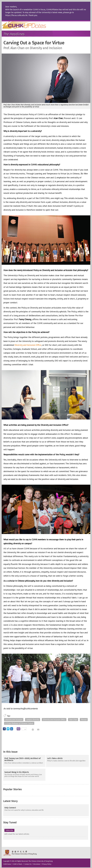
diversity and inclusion (14, 720)
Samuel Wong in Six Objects (17, 772)
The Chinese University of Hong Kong (20, 852)
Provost (84, 720)
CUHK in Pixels (18, 863)
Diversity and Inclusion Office (28, 345)
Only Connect (10, 807)
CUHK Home (7, 863)
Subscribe (9, 829)
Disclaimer (37, 863)
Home (28, 25)
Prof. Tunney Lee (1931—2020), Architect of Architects (23, 759)
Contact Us (28, 863)
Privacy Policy (47, 863)
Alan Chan (73, 720)
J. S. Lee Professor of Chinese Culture (19, 723)
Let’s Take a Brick (55, 758)
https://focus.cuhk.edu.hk (16, 15)
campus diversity (33, 720)
